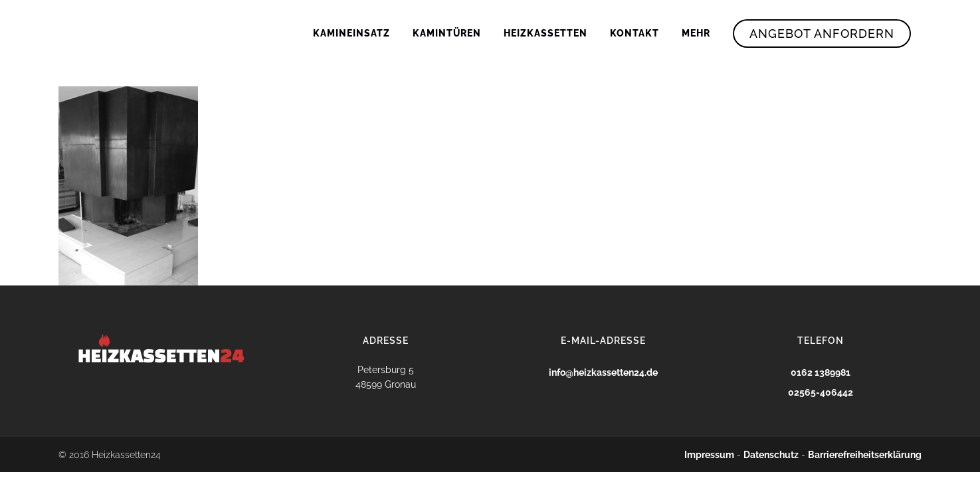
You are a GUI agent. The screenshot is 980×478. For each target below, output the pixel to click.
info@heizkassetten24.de (603, 372)
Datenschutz (771, 455)
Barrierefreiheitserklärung (865, 455)
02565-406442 (821, 392)
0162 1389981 (821, 372)
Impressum (709, 455)
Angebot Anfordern (822, 34)
